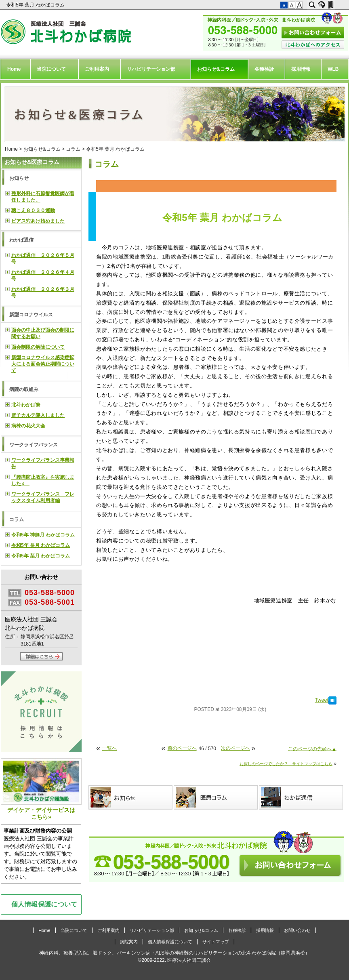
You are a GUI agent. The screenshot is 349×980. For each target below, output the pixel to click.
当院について (51, 69)
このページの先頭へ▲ (312, 749)
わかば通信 (21, 240)
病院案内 (129, 942)
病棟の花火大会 (28, 426)
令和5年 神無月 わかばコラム (43, 535)
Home (14, 69)
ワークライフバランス (34, 445)
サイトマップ (216, 942)
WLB (333, 69)
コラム (73, 149)
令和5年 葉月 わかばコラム (36, 5)
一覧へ (109, 748)
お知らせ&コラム (216, 69)
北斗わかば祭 (26, 405)
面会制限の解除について (38, 347)
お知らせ (19, 178)
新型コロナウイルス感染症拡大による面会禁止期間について (43, 364)
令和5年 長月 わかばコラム (41, 545)
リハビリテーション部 (151, 69)
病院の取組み (24, 389)
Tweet (322, 700)
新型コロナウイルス (31, 315)
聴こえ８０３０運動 (33, 210)
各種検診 (264, 69)
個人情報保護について (44, 904)
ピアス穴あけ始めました (38, 221)
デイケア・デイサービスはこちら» (41, 789)
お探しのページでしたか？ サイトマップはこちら (286, 764)
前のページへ (182, 748)
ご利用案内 (97, 69)
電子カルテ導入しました (38, 415)
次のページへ (235, 748)
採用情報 (301, 69)
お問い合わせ (297, 930)
